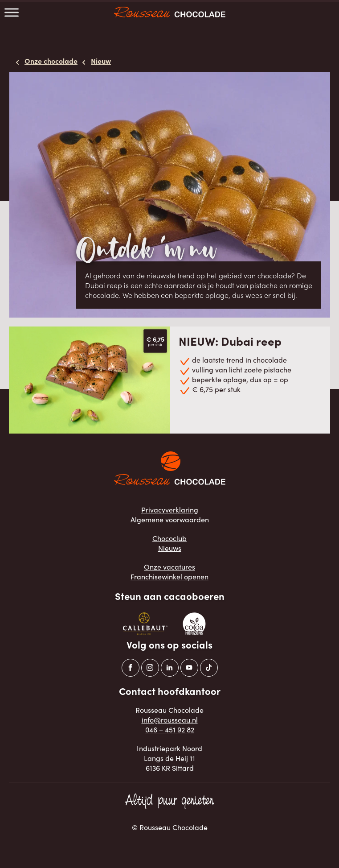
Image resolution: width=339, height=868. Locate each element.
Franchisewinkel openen (169, 577)
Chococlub (169, 538)
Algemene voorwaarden (170, 519)
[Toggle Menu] (12, 12)
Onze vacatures (169, 567)
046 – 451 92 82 (170, 730)
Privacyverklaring (170, 510)
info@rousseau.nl (170, 720)
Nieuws (170, 548)
